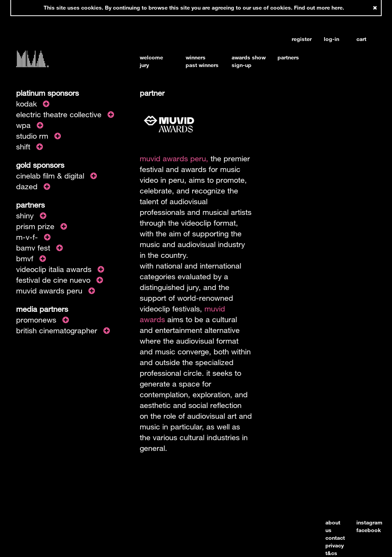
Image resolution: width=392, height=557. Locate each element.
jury (144, 65)
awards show (249, 57)
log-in (332, 39)
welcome (151, 57)
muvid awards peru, (174, 158)
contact (335, 538)
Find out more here (318, 7)
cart (361, 39)
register (301, 39)
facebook (369, 530)
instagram (369, 522)
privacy (335, 545)
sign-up (242, 65)
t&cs (331, 553)
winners (196, 57)
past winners (202, 65)
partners (288, 57)
